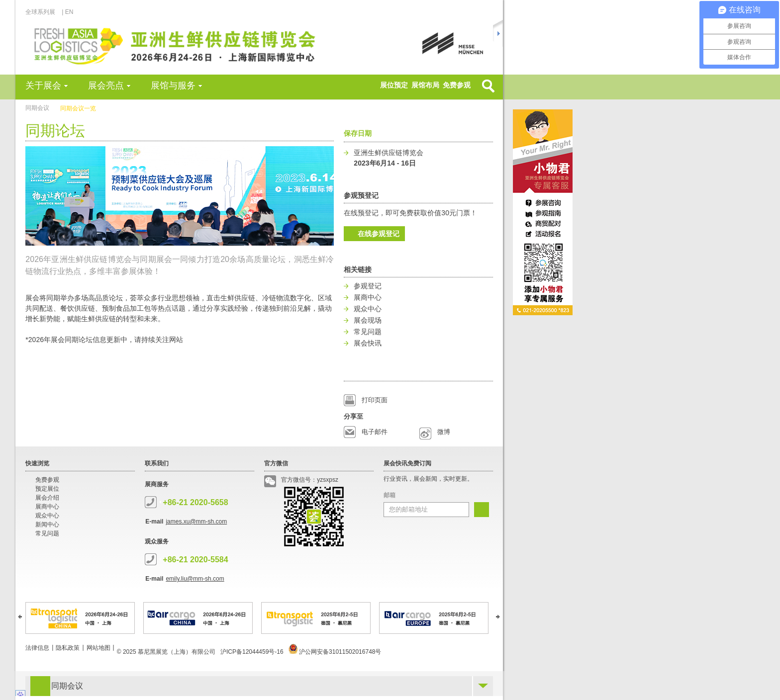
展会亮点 (106, 86)
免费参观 (457, 85)
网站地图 (98, 648)
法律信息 (37, 648)
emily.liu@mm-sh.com (195, 579)
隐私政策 (68, 648)
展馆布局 (425, 85)
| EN (67, 12)
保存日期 (358, 133)
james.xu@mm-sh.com (196, 522)
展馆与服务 (173, 86)
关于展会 (43, 86)
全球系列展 (43, 12)
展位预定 (394, 85)
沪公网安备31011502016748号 (335, 652)
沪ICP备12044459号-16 (252, 652)
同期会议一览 (78, 108)
